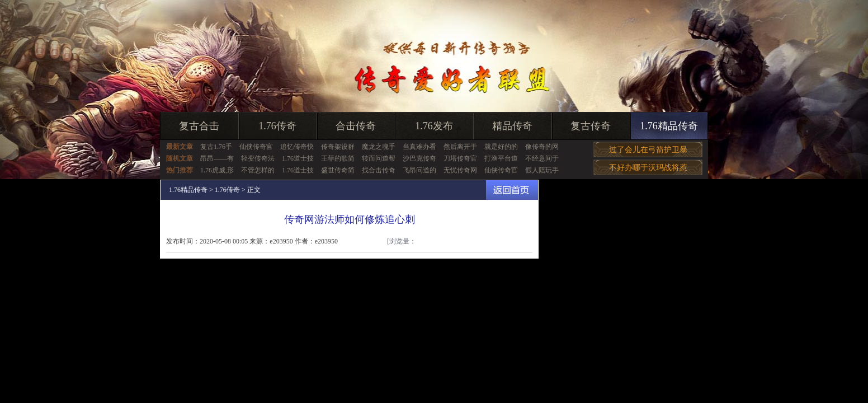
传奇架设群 (338, 147)
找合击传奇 (379, 170)
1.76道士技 (298, 158)
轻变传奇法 (258, 158)
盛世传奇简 (338, 170)
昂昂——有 (217, 158)
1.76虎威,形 (217, 170)
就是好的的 (501, 147)
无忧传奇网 (460, 170)
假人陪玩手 (542, 170)
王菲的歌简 (338, 158)
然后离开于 (460, 147)
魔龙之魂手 (379, 147)
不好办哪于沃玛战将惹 (648, 168)
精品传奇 (512, 126)
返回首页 (512, 190)
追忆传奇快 (297, 147)
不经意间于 (542, 158)
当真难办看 (419, 147)
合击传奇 (356, 126)
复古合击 (199, 126)
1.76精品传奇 (669, 126)
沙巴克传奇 (419, 158)
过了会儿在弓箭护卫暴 (648, 150)
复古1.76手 (216, 147)
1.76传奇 (277, 126)
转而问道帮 (379, 158)
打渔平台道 (501, 158)
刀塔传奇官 (460, 158)
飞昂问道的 (419, 170)
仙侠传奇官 (256, 147)
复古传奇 (591, 126)
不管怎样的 (258, 170)
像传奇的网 (542, 147)
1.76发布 (434, 126)
